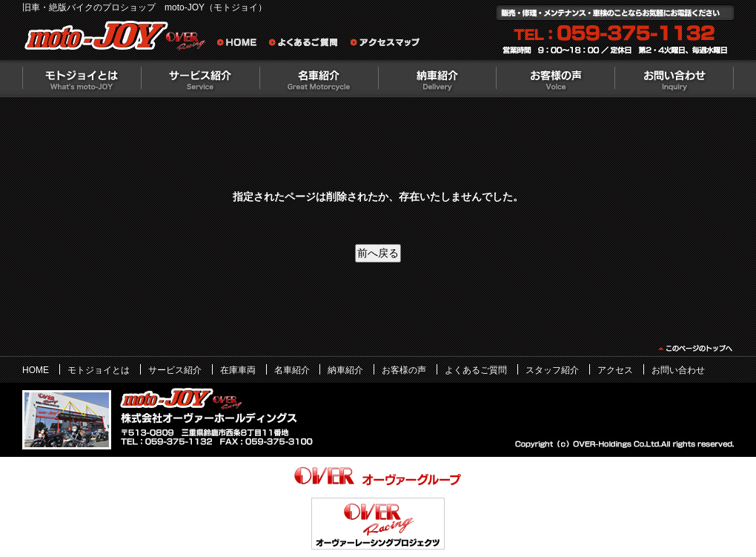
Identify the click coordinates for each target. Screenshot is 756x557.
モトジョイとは (82, 79)
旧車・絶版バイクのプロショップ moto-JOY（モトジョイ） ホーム (241, 45)
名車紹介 (319, 79)
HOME (36, 370)
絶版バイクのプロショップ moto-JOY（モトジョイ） (119, 39)
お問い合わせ (674, 79)
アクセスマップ (385, 45)
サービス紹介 (200, 79)
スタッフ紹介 (552, 370)
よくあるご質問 (308, 45)
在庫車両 (238, 370)
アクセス (615, 370)
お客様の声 (556, 79)
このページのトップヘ (695, 349)
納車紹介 (437, 79)
